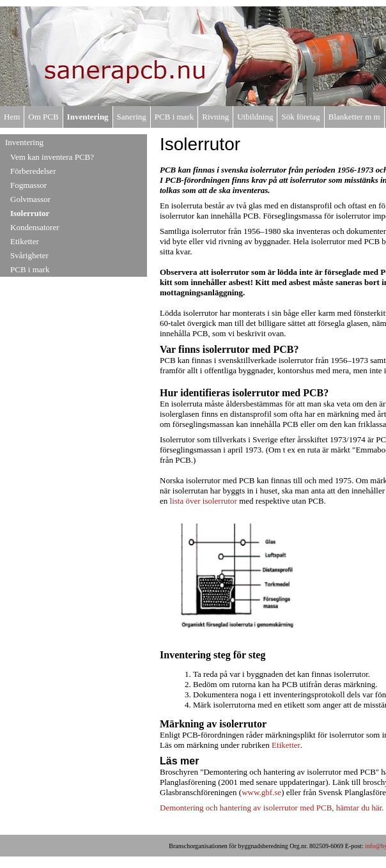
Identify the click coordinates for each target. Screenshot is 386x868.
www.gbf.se (261, 792)
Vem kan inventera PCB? (52, 157)
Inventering (88, 117)
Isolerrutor (30, 213)
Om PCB (43, 117)
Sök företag (300, 117)
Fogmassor (28, 185)
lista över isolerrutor (205, 501)
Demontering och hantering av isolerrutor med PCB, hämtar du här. (272, 808)
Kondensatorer (35, 227)
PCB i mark (174, 117)
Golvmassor (30, 199)
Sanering (132, 117)
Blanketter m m (354, 117)
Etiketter (25, 241)
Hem (12, 117)
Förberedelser (33, 171)
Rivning (215, 117)
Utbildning (255, 117)
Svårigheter (29, 255)
